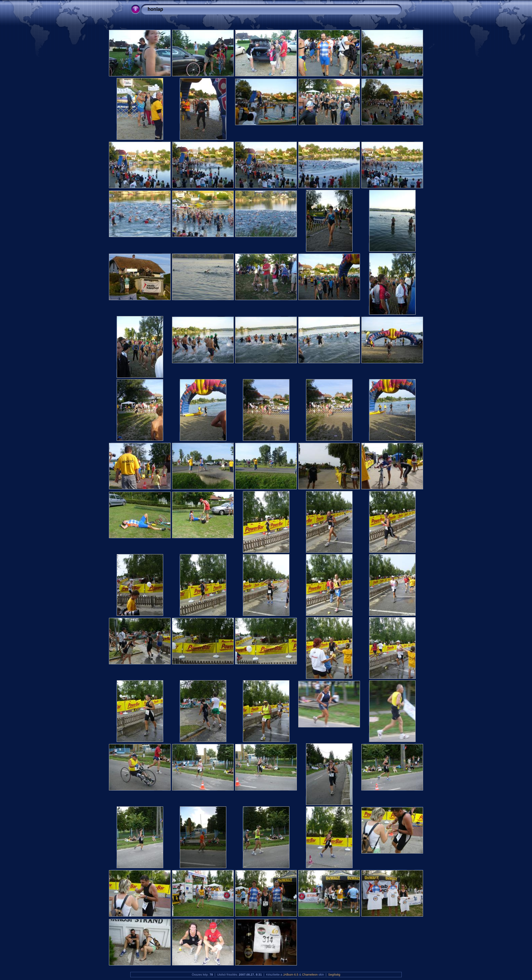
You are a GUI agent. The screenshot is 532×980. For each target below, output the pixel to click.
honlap (155, 9)
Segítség (334, 975)
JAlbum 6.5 (291, 975)
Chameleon (310, 975)
